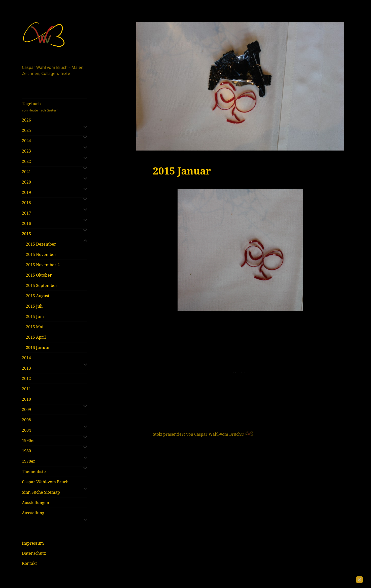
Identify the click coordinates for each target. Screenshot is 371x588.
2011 (26, 389)
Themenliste (34, 472)
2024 (26, 141)
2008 (26, 420)
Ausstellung (33, 513)
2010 (26, 399)
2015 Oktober (39, 275)
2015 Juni (35, 316)
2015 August (38, 296)
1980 (26, 451)
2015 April (36, 337)
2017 (26, 213)
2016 (26, 223)
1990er (29, 440)
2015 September (42, 285)
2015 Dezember (41, 244)
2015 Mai (35, 327)
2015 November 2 (43, 265)
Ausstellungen (36, 503)
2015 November (41, 254)
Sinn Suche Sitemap (41, 492)
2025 (26, 130)
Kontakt (29, 563)
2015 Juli (34, 306)
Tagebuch (55, 107)
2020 (26, 182)
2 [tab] (240, 317)
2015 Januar (38, 347)
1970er (29, 461)
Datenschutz (34, 553)
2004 (26, 430)
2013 (26, 368)
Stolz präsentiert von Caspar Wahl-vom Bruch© (199, 379)
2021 (26, 172)
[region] (240, 250)
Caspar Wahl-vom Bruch (45, 482)
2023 (26, 151)
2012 (26, 378)
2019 (26, 192)
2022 (26, 161)
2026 (26, 120)
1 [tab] (234, 317)
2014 (26, 358)
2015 (26, 234)
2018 (26, 203)
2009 (26, 409)
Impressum (33, 543)
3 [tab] (246, 317)
